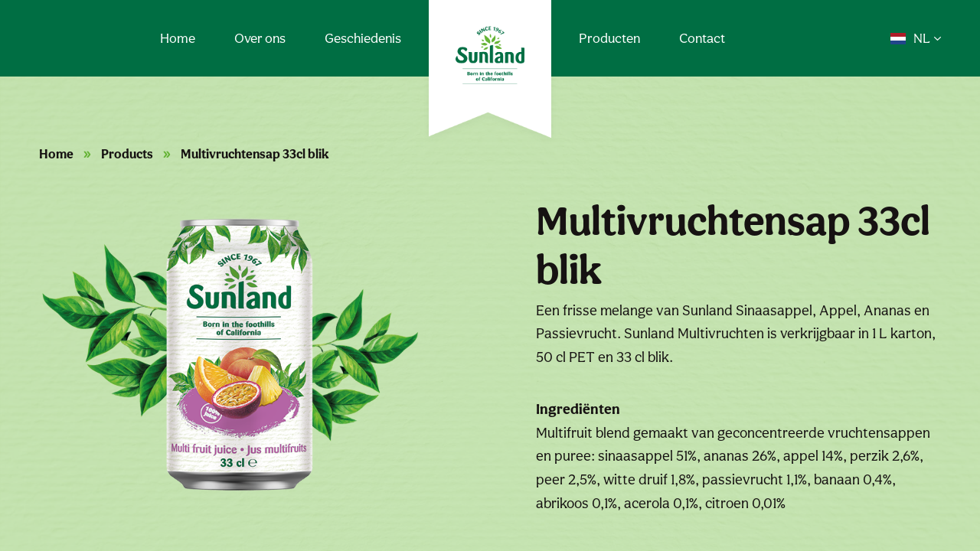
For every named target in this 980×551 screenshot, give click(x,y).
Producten (609, 38)
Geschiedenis (363, 38)
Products (127, 154)
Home (178, 38)
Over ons (260, 38)
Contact (702, 38)
